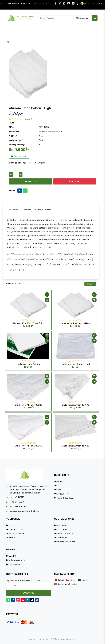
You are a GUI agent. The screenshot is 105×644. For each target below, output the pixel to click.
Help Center (62, 525)
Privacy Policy (63, 494)
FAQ (58, 486)
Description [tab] (13, 210)
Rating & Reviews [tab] (43, 210)
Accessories (28, 163)
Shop (59, 490)
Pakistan (96, 4)
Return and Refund (65, 534)
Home (59, 482)
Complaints (62, 529)
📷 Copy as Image (19, 156)
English (83, 4)
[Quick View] (47, 300)
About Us (13, 556)
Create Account (16, 529)
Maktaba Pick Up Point (66, 542)
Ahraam (41, 163)
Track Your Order (16, 534)
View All (90, 284)
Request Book (15, 564)
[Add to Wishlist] (47, 295)
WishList (12, 538)
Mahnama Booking (17, 560)
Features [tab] (27, 210)
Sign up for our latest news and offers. (23, 580)
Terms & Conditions (65, 498)
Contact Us (62, 538)
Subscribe (29, 593)
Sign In (11, 525)
